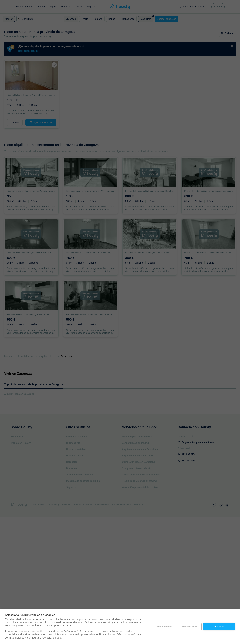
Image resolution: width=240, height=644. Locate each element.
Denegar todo (190, 627)
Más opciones (165, 627)
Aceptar (219, 627)
